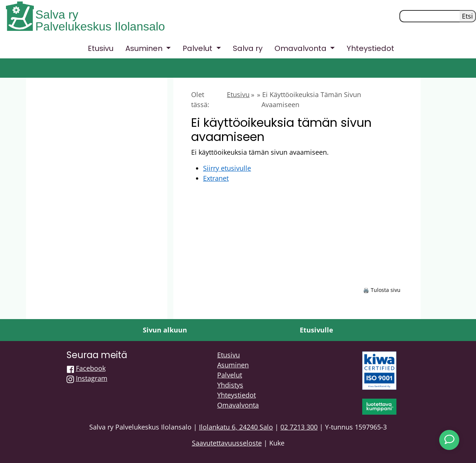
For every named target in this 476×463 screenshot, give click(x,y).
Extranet (216, 178)
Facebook (91, 368)
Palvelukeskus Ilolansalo (100, 26)
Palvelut (230, 375)
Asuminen (233, 365)
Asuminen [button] (145, 48)
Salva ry (57, 15)
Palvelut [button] (198, 48)
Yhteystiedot (370, 48)
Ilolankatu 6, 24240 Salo (236, 427)
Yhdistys (230, 385)
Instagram (92, 378)
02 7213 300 (299, 427)
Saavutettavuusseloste (227, 443)
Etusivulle (316, 330)
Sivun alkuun (165, 330)
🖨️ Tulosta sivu (382, 290)
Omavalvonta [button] (301, 48)
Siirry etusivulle (227, 168)
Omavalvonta (238, 405)
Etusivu (101, 48)
